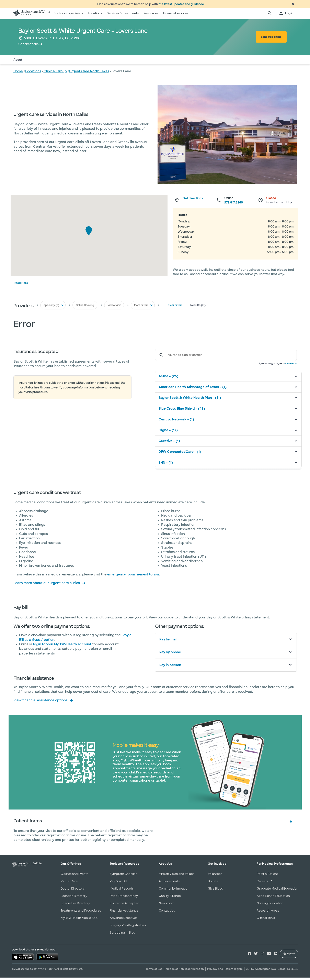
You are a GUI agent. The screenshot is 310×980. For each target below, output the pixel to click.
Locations (95, 16)
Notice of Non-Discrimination (185, 971)
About (18, 62)
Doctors (33, 62)
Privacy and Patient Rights (225, 971)
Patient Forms (105, 62)
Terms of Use (154, 971)
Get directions (28, 46)
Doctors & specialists (68, 16)
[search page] (270, 16)
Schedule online (271, 39)
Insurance (51, 62)
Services (69, 62)
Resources (151, 16)
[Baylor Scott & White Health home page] (32, 16)
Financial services (176, 16)
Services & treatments (123, 16)
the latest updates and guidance (181, 5)
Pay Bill (85, 62)
